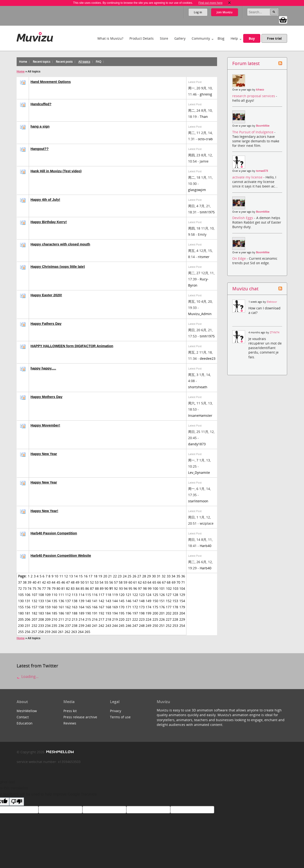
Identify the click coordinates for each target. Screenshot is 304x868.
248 (142, 626)
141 (95, 601)
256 (28, 632)
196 (128, 613)
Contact (23, 717)
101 (162, 588)
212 (68, 619)
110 (54, 595)
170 (122, 607)
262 (67, 632)
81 (63, 588)
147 (135, 601)
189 (81, 613)
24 (125, 576)
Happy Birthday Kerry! (49, 222)
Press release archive (80, 717)
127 (169, 595)
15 (81, 576)
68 (169, 582)
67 (164, 582)
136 (61, 601)
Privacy (116, 711)
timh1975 (207, 212)
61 (135, 582)
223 (142, 619)
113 (75, 595)
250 (155, 626)
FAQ (98, 62)
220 (122, 619)
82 (68, 588)
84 (78, 588)
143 (108, 601)
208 (41, 619)
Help (234, 38)
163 (75, 607)
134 (48, 601)
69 (174, 582)
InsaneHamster (200, 415)
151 (162, 601)
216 (95, 619)
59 (125, 582)
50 (82, 582)
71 (183, 582)
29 (149, 576)
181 (28, 613)
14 (76, 576)
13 (71, 576)
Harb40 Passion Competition (54, 533)
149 (148, 601)
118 (108, 595)
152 (169, 601)
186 (61, 613)
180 (21, 613)
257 (34, 632)
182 (34, 613)
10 (56, 576)
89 (102, 588)
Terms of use (120, 717)
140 (88, 601)
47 (68, 582)
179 (182, 607)
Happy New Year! (45, 511)
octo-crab (205, 139)
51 (87, 582)
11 (61, 576)
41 (39, 582)
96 (135, 588)
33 (169, 576)
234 (48, 626)
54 (101, 582)
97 (140, 588)
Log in (198, 12)
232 (34, 626)
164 (81, 607)
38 (25, 582)
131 (28, 601)
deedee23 (208, 358)
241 (95, 626)
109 (48, 595)
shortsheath (198, 387)
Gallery (180, 38)
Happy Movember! (45, 425)
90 (106, 588)
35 (178, 576)
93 (121, 588)
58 (121, 582)
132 (34, 601)
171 (128, 607)
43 (49, 582)
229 (182, 619)
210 (54, 619)
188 (75, 613)
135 (54, 601)
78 (49, 588)
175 (155, 607)
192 (101, 613)
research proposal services (254, 96)
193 (108, 613)
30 (154, 576)
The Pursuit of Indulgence (253, 132)
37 (20, 582)
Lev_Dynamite (199, 472)
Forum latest (246, 63)
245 (122, 626)
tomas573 (262, 171)
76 (39, 588)
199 (148, 613)
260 (54, 632)
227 (169, 619)
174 (148, 607)
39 (29, 582)
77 (44, 588)
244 (115, 626)
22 (115, 576)
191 (95, 613)
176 (162, 607)
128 (175, 595)
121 (128, 595)
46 (63, 582)
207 (34, 619)
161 (61, 607)
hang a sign (40, 126)
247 (135, 626)
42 (44, 582)
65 (154, 582)
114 (81, 595)
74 (29, 588)
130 (21, 601)
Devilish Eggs (243, 218)
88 (97, 588)
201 (162, 613)
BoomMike (263, 126)
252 (169, 626)
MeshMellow (27, 711)
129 (182, 595)
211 (61, 619)
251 (162, 626)
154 (182, 601)
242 (101, 626)
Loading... (28, 676)
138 (75, 601)
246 (128, 626)
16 (86, 576)
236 (61, 626)
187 (68, 613)
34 (173, 576)
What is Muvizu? (110, 38)
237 (68, 626)
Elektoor (272, 302)
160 (54, 607)
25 (129, 576)
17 (90, 576)
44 (53, 582)
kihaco (260, 90)
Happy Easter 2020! (46, 295)
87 (92, 588)
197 (135, 613)
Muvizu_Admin (200, 314)
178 (175, 607)
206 (28, 619)
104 (182, 588)
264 (81, 632)
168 (108, 607)
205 (21, 619)
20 (105, 576)
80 (58, 588)
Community (201, 38)
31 (159, 576)
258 (41, 632)
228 (175, 619)
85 (82, 588)
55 (106, 582)
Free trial (274, 38)
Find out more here (210, 3)
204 (182, 613)
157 (34, 607)
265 (87, 632)
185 (54, 613)
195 (122, 613)
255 (21, 632)
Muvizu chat (245, 289)
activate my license (248, 177)
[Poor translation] (17, 802)
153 (175, 601)
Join (225, 12)
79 (54, 588)
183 (41, 613)
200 (155, 613)
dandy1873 (197, 444)
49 (77, 582)
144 (115, 601)
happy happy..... (43, 368)
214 (81, 619)
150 (155, 601)
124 (148, 595)
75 (34, 588)
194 (115, 613)
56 (111, 582)
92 (116, 588)
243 (108, 626)
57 (116, 582)
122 (135, 595)
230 (21, 626)
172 (135, 607)
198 (142, 613)
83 (73, 588)
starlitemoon (198, 501)
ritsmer (204, 257)
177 (169, 607)
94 (126, 588)
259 (47, 632)
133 (41, 601)
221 (128, 619)
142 (101, 601)
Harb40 (206, 546)
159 (48, 607)
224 (148, 619)
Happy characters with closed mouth (60, 244)
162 (68, 607)
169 (115, 607)
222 (135, 619)
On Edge (240, 258)
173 (142, 607)
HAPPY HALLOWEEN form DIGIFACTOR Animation (72, 346)
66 (159, 582)
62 (140, 582)
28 (144, 576)
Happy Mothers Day (47, 397)
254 (182, 626)
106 (28, 595)
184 (48, 613)
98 (145, 588)
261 (61, 632)
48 (73, 582)
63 (145, 582)
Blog (221, 38)
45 (58, 582)
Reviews (70, 723)
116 (95, 595)
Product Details (142, 38)
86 (87, 588)
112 (68, 595)
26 (134, 576)
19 (100, 576)
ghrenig (206, 94)
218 (108, 619)
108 (41, 595)
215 (88, 619)
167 (101, 607)
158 (41, 607)
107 (34, 595)
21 (110, 576)
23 (120, 576)
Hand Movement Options (51, 82)
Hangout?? (40, 149)
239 (81, 626)
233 (41, 626)
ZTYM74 (275, 332)
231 (28, 626)
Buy (252, 38)
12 (66, 576)
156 (28, 607)
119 (115, 595)
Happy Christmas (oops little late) (58, 267)
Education (25, 723)
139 (81, 601)
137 (68, 601)
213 (75, 619)
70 (178, 582)
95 (130, 588)
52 (92, 582)
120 (122, 595)
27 (139, 576)
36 (183, 576)
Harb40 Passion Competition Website (61, 556)
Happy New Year (44, 454)
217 (101, 619)
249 (148, 626)
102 (169, 588)
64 (149, 582)
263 (74, 632)
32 (164, 576)
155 (21, 607)
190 (88, 613)
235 (54, 626)
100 (155, 588)
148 (142, 601)
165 (88, 607)
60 (130, 582)
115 (88, 595)
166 (95, 607)
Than (204, 117)
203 (175, 613)
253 (175, 626)
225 (155, 619)
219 (115, 619)
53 (97, 582)
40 (34, 582)
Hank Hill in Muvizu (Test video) (56, 171)
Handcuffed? (41, 104)
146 (128, 601)
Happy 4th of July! (45, 200)
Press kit (70, 711)
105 (21, 595)
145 (122, 601)
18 (95, 576)
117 (101, 595)
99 (150, 588)
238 (75, 626)
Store (164, 38)
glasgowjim (197, 190)
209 (48, 619)
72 (20, 588)
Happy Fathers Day (46, 324)
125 (155, 595)
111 (61, 595)
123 (142, 595)
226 (162, 619)
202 (169, 613)
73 (25, 588)
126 (162, 595)
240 (88, 626)
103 (176, 588)
